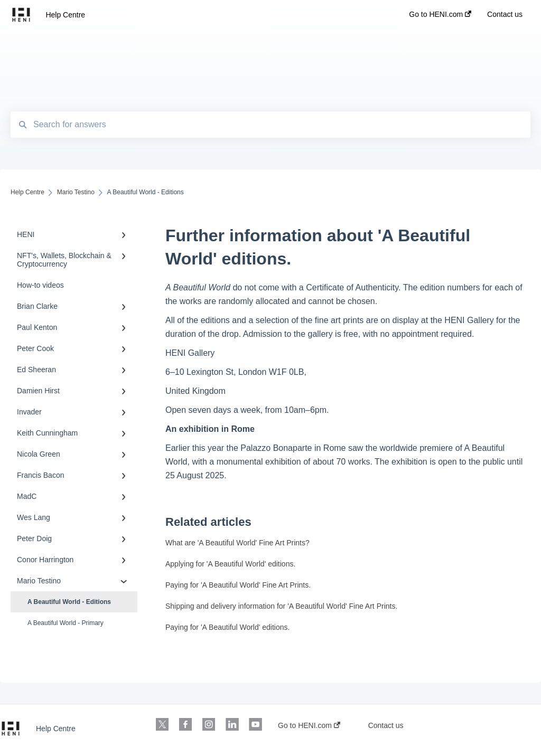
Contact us (386, 725)
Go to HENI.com (309, 725)
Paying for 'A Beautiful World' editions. (227, 627)
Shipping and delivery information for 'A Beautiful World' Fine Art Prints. (281, 606)
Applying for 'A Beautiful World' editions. (230, 564)
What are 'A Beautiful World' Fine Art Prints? (237, 543)
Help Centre (65, 15)
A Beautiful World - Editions (69, 602)
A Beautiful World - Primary (66, 623)
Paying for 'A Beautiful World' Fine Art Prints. (238, 585)
